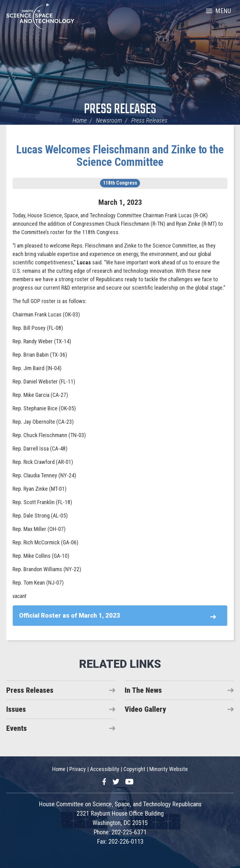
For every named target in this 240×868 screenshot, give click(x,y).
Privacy (78, 769)
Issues (16, 709)
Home (80, 120)
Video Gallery (145, 709)
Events (17, 728)
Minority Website (169, 769)
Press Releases (120, 110)
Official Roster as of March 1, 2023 (70, 615)
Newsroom (109, 120)
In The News (143, 690)
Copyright (134, 769)
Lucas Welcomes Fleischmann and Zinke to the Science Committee (120, 156)
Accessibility (105, 769)
